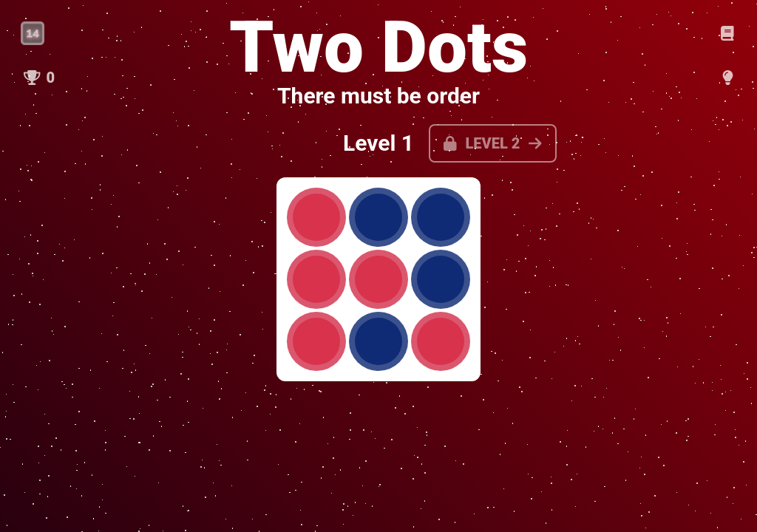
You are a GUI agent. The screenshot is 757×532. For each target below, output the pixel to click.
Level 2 (493, 143)
